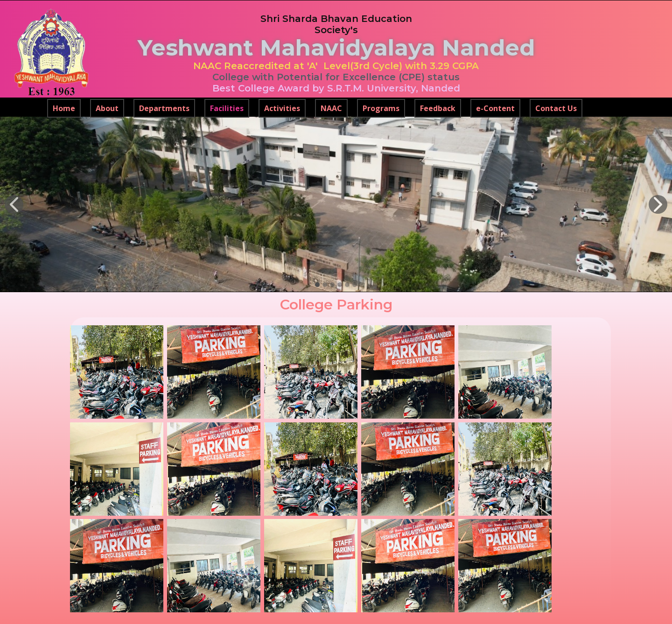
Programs (381, 108)
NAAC (331, 108)
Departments (164, 108)
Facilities (227, 108)
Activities (282, 108)
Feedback (438, 108)
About (107, 108)
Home (64, 108)
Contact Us (556, 108)
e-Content (495, 108)
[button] (14, 204)
